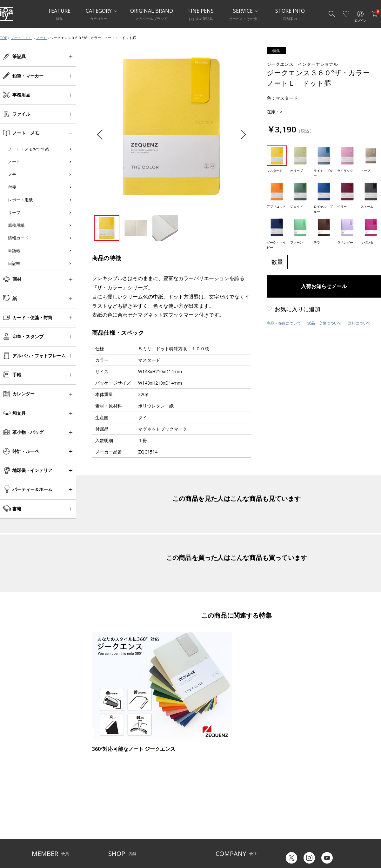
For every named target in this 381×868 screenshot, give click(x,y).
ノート (41, 38)
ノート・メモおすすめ (29, 149)
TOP (4, 38)
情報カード (18, 238)
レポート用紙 (20, 200)
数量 (277, 262)
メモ (12, 174)
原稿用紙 (16, 225)
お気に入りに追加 (297, 309)
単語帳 (14, 251)
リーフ (14, 212)
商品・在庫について (284, 323)
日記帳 (14, 263)
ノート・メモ (21, 38)
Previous (102, 135)
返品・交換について (324, 323)
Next (241, 135)
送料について (359, 323)
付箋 (12, 187)
